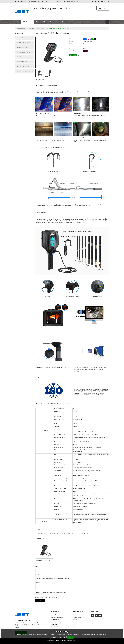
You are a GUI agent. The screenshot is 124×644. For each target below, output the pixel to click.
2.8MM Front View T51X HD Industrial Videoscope (43, 561)
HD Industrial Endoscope (42, 533)
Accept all (70, 637)
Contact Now (73, 55)
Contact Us (65, 22)
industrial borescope (85, 533)
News (57, 22)
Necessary (52, 640)
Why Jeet (38, 22)
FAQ (51, 22)
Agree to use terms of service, (48, 597)
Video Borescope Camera (56, 533)
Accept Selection (62, 637)
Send (40, 601)
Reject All (53, 637)
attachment (40, 594)
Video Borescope (27, 22)
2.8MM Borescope (40, 29)
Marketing (72, 640)
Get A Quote (103, 8)
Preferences (65, 640)
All (21, 29)
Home (18, 22)
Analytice (58, 640)
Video (45, 22)
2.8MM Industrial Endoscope (71, 533)
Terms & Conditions (56, 597)
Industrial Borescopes (29, 29)
